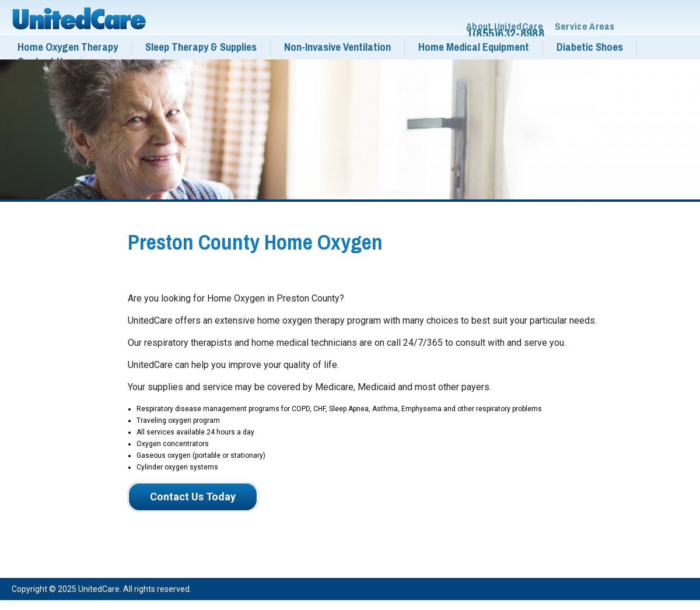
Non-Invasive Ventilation (337, 47)
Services (662, 590)
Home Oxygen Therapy (68, 47)
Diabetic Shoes (590, 47)
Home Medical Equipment (474, 47)
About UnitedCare (505, 27)
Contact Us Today (193, 497)
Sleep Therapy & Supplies (201, 47)
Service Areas (585, 27)
